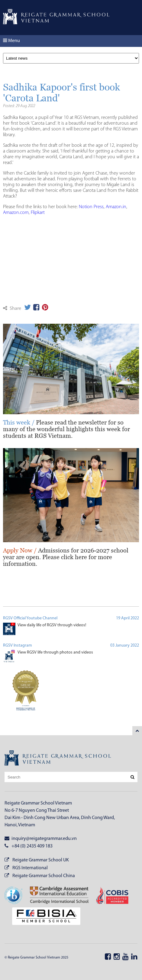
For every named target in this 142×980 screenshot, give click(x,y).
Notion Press (91, 207)
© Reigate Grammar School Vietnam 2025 (36, 958)
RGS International (30, 868)
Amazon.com (16, 213)
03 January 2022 (125, 646)
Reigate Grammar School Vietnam (38, 803)
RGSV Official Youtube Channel (30, 618)
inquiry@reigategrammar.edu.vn (41, 838)
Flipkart (38, 213)
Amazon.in (116, 207)
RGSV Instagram (18, 646)
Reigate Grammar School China (44, 876)
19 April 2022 (127, 618)
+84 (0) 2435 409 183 (29, 846)
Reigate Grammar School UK (41, 860)
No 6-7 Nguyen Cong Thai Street (37, 811)
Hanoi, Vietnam (20, 825)
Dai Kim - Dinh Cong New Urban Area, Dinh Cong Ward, (60, 818)
